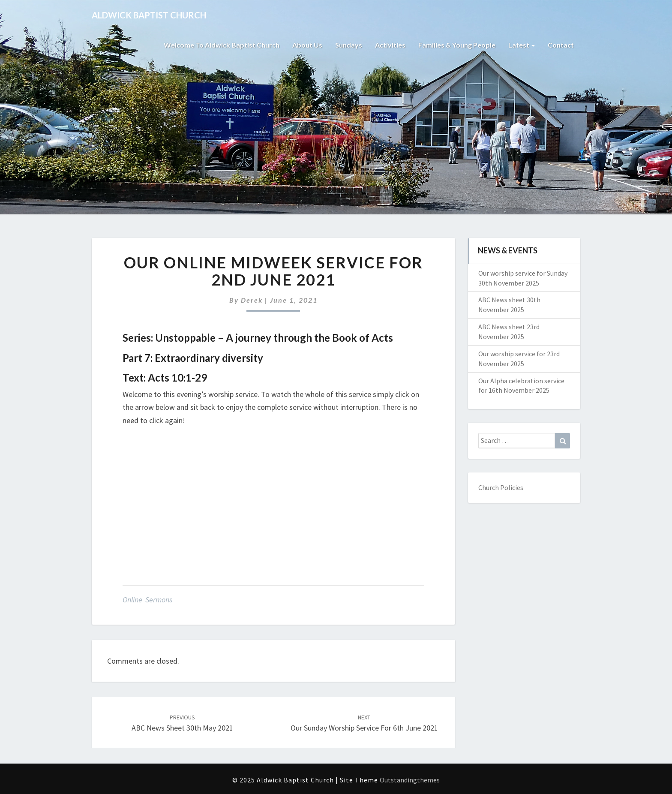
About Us (307, 45)
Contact (561, 45)
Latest (522, 45)
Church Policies (501, 487)
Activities (390, 45)
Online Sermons (147, 600)
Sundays (349, 45)
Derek (252, 300)
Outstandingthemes (410, 780)
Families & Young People (457, 45)
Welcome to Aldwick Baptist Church (222, 45)
